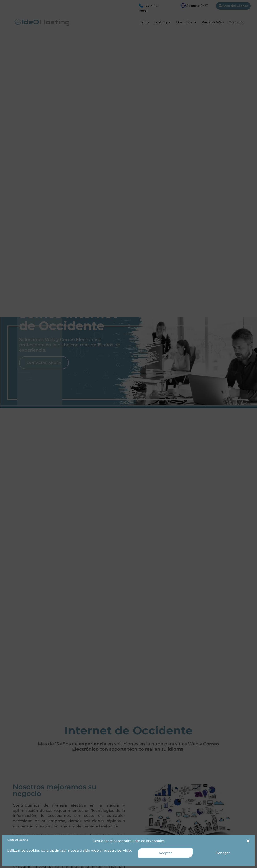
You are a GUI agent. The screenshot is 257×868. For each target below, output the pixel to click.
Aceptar (165, 853)
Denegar (223, 853)
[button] (248, 841)
